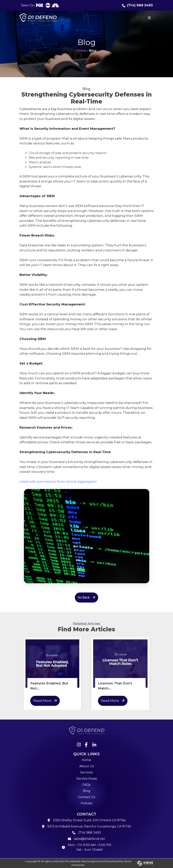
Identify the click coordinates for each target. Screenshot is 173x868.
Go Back (87, 597)
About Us (86, 766)
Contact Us (87, 797)
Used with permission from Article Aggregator (58, 481)
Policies (86, 803)
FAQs (86, 785)
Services (86, 772)
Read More (46, 701)
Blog (87, 791)
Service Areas (87, 779)
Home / (82, 51)
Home (86, 760)
